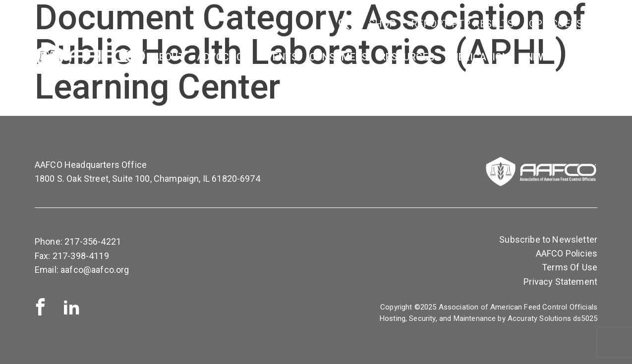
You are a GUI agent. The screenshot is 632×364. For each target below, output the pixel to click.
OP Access (556, 24)
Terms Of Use (570, 267)
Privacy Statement (560, 282)
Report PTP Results (462, 24)
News (540, 57)
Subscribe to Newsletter (548, 239)
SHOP (382, 24)
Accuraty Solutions (539, 318)
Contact (588, 57)
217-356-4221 (93, 241)
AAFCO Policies (567, 253)
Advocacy (223, 57)
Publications (480, 57)
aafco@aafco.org (95, 270)
